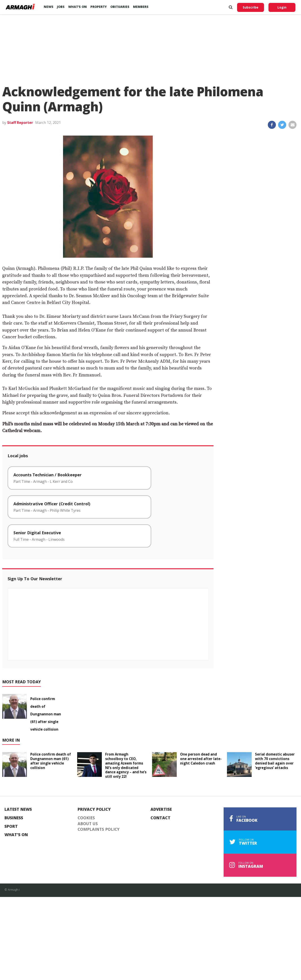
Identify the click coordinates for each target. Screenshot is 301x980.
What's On (16, 835)
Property (99, 7)
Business (14, 818)
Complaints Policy (99, 829)
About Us (88, 824)
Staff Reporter (20, 123)
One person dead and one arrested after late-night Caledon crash (201, 759)
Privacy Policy (94, 809)
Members (141, 7)
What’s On (77, 7)
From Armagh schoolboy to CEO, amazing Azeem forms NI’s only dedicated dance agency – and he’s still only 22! (126, 765)
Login (282, 7)
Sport (11, 826)
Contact (160, 818)
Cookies (86, 818)
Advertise (161, 809)
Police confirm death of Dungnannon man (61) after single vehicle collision (46, 714)
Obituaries (120, 7)
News (49, 7)
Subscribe (251, 7)
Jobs (61, 7)
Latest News (18, 809)
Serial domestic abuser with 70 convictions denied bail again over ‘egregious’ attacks (275, 761)
